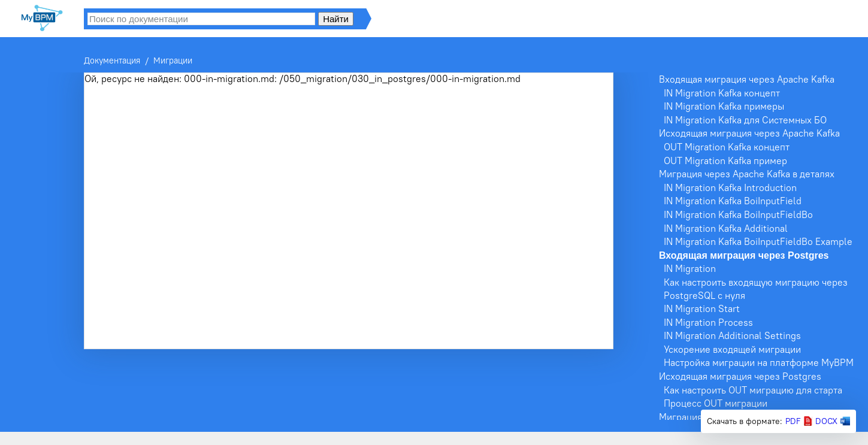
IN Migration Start (702, 308)
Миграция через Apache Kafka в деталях (747, 174)
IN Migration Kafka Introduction (730, 187)
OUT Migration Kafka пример (725, 161)
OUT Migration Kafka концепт (727, 147)
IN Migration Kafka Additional (726, 228)
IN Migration (690, 268)
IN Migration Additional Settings (732, 335)
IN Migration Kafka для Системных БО (745, 120)
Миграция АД (688, 417)
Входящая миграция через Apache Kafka (747, 79)
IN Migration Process (708, 322)
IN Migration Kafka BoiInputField (733, 201)
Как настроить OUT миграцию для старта (753, 390)
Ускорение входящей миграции (732, 349)
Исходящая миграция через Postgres (740, 376)
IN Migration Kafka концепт (722, 93)
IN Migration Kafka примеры (724, 106)
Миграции (173, 60)
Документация (112, 60)
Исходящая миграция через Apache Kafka (749, 133)
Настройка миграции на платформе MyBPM (759, 362)
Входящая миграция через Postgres (744, 255)
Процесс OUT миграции (716, 403)
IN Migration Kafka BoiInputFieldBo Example (758, 241)
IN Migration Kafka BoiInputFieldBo (738, 214)
